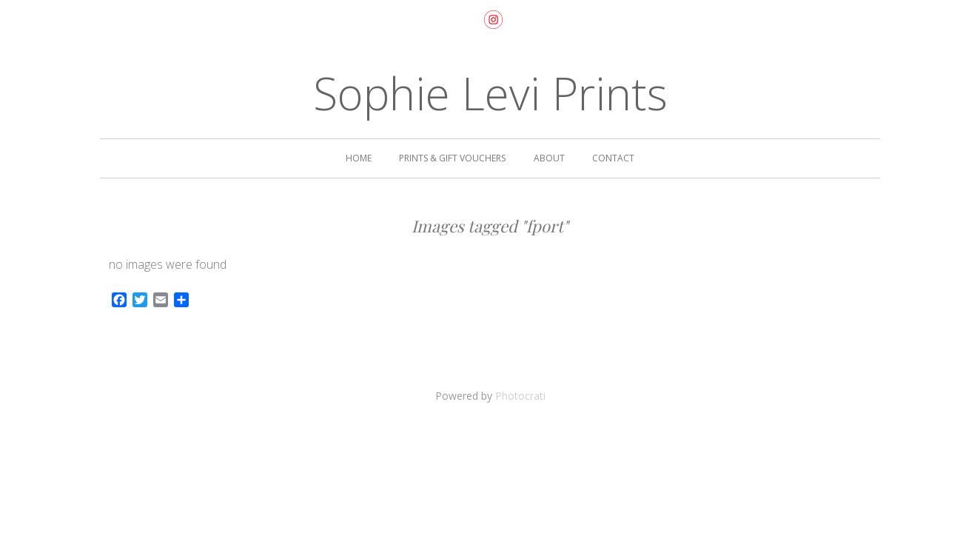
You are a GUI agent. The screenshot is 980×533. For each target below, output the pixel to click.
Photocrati (520, 396)
